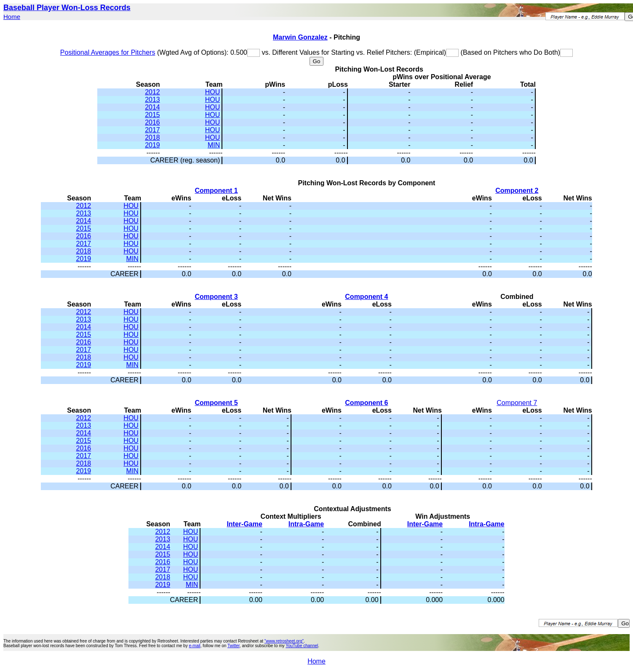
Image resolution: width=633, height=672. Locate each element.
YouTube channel (302, 646)
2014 (152, 107)
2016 (152, 122)
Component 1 (216, 191)
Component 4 (366, 297)
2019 (152, 145)
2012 (152, 92)
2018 (152, 137)
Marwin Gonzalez (300, 37)
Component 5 (216, 403)
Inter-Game (244, 524)
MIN (214, 145)
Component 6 (366, 403)
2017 (152, 130)
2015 (152, 115)
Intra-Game (306, 524)
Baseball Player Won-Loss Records (67, 8)
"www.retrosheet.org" (284, 641)
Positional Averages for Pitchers (108, 52)
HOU (213, 92)
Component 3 (216, 297)
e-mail (194, 646)
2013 (152, 100)
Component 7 (517, 403)
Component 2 (517, 191)
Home (12, 17)
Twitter (234, 646)
